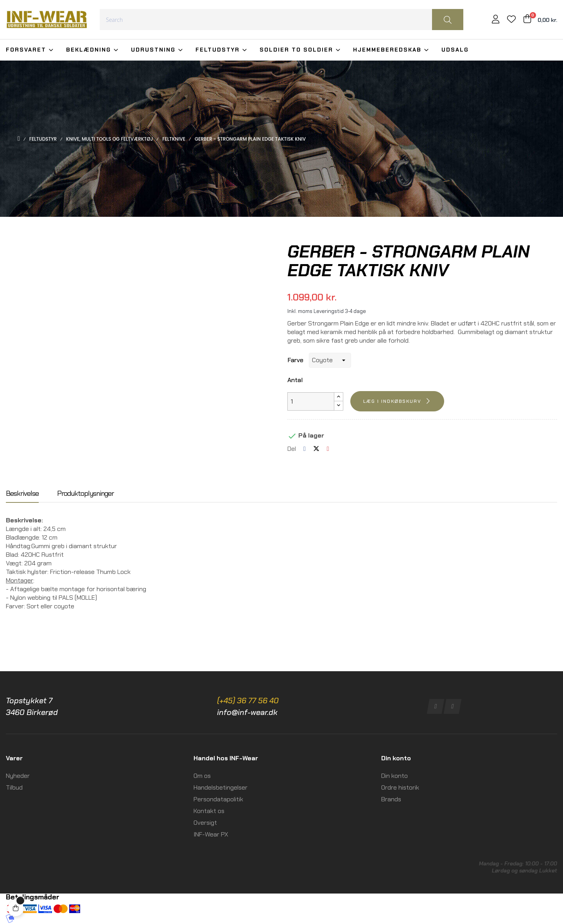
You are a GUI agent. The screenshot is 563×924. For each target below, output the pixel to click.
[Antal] (311, 401)
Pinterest (328, 449)
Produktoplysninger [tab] (85, 494)
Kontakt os (209, 811)
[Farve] (330, 360)
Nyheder (18, 776)
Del (305, 449)
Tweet (316, 449)
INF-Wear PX (211, 834)
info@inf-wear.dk (247, 712)
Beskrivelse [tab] (22, 494)
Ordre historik (400, 787)
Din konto (394, 776)
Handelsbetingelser (221, 787)
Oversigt (205, 823)
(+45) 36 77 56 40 (248, 701)
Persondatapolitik (218, 799)
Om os (202, 776)
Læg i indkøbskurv (392, 401)
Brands (391, 799)
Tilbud (14, 787)
